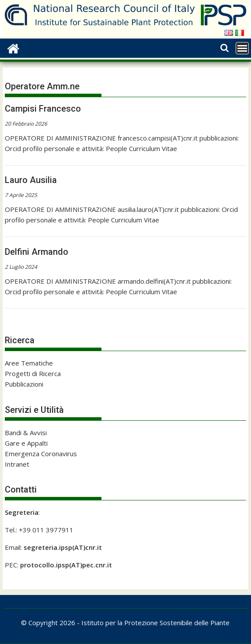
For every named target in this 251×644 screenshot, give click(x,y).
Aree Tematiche (29, 363)
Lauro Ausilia (31, 180)
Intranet (17, 464)
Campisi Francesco (43, 109)
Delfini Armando (37, 252)
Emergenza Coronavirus (41, 454)
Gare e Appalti (26, 443)
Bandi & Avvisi (26, 433)
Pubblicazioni (24, 384)
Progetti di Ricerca (33, 373)
